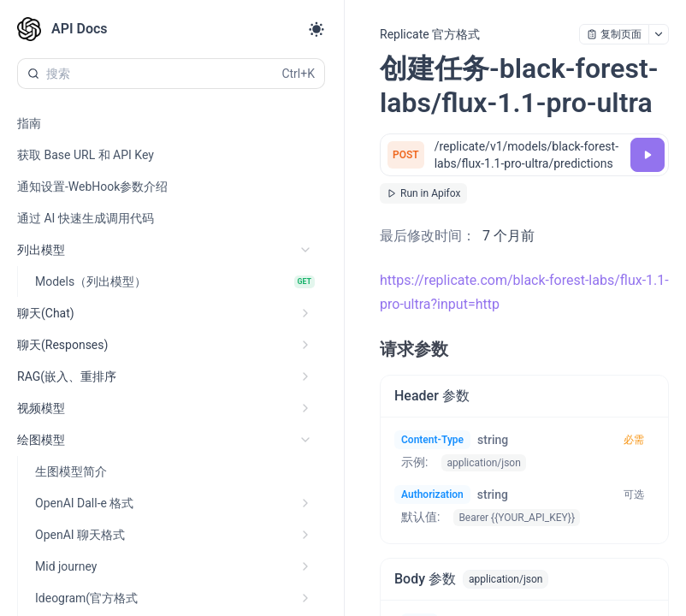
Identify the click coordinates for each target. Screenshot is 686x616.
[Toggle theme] (316, 29)
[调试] (648, 155)
